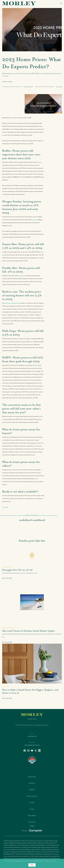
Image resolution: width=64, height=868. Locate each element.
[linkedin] (39, 751)
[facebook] (25, 751)
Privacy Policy (32, 822)
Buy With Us (32, 783)
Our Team (32, 803)
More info (58, 861)
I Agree (32, 865)
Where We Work (32, 816)
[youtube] (32, 751)
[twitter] (36, 751)
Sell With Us (32, 790)
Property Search (32, 777)
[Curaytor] (32, 831)
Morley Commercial (32, 796)
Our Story (32, 809)
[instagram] (28, 751)
